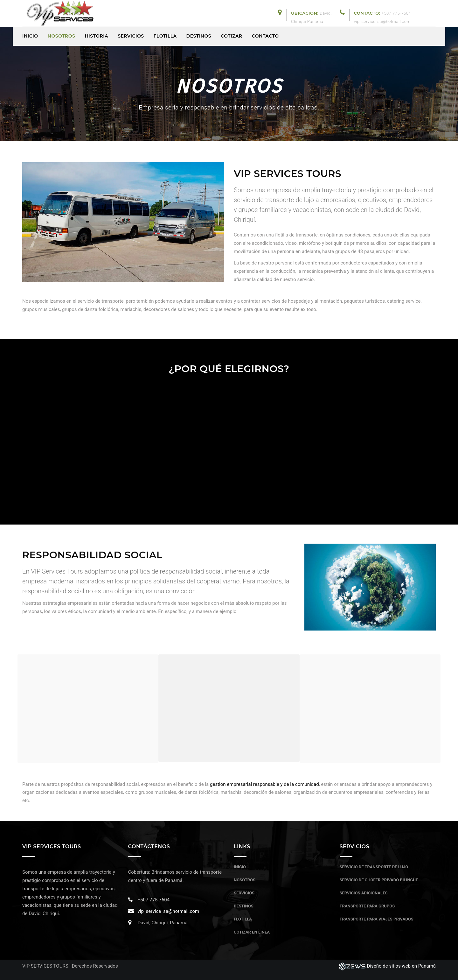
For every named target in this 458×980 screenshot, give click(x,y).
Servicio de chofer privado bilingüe (379, 880)
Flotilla (243, 919)
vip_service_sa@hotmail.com (169, 911)
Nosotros (245, 880)
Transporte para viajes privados (377, 919)
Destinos (244, 906)
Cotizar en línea (252, 932)
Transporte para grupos (367, 906)
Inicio (240, 867)
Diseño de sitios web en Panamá (401, 966)
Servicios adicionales (364, 893)
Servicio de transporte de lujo (374, 867)
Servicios (244, 893)
